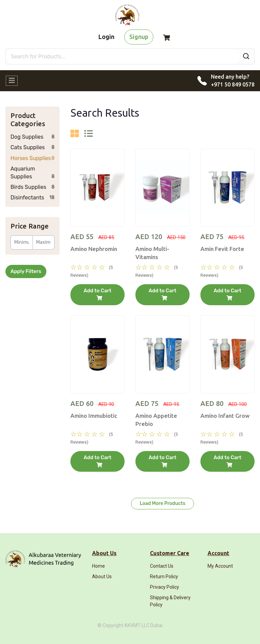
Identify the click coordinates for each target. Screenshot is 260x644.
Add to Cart (97, 294)
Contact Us (162, 566)
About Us (102, 577)
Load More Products (163, 503)
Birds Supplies (32, 187)
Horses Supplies (32, 158)
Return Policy (164, 577)
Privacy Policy (165, 587)
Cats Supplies (32, 148)
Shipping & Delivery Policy (170, 601)
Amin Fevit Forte (222, 249)
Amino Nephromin (94, 249)
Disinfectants (32, 198)
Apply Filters (26, 271)
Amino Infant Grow (225, 416)
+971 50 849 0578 (233, 84)
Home (99, 566)
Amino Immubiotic (94, 416)
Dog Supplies (32, 137)
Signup (139, 37)
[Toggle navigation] (12, 81)
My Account (220, 566)
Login (106, 37)
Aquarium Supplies (32, 173)
